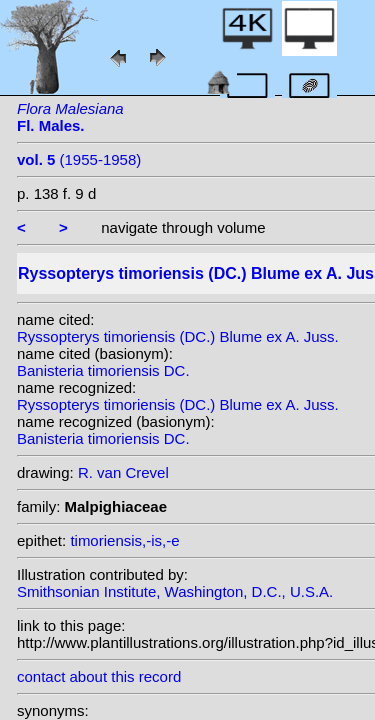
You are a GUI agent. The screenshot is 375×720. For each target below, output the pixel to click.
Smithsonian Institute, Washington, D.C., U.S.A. (175, 591)
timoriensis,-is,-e (124, 540)
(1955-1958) (79, 159)
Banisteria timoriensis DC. (103, 370)
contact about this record (99, 676)
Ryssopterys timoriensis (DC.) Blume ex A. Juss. (178, 336)
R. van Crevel (123, 472)
